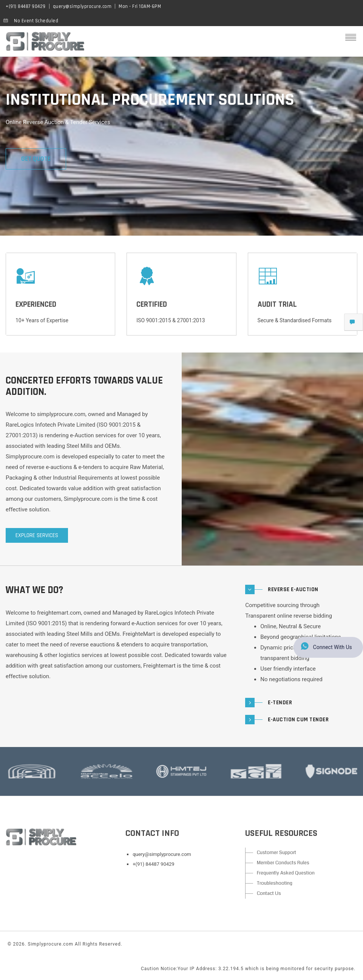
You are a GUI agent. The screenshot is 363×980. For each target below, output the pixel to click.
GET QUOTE (36, 159)
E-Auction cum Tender (298, 720)
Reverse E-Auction (293, 589)
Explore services (37, 535)
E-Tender (280, 703)
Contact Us (269, 893)
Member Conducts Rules (283, 863)
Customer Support (276, 853)
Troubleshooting (275, 883)
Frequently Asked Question (286, 873)
